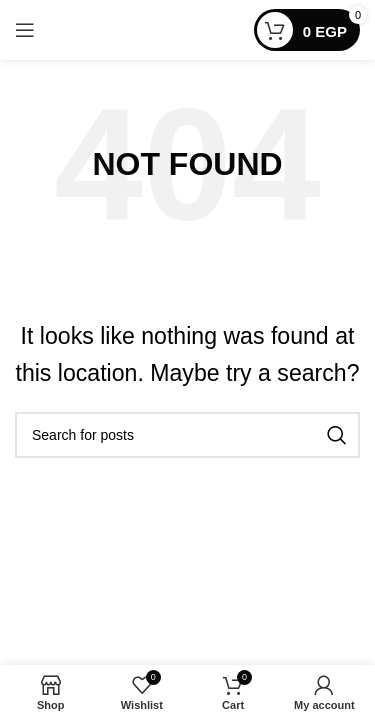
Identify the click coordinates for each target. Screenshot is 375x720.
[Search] (187, 435)
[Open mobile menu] (25, 30)
